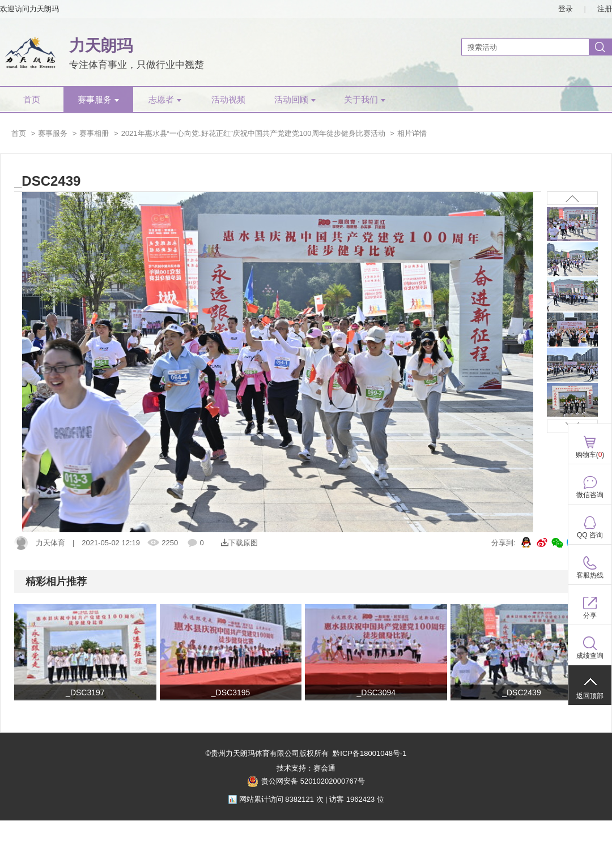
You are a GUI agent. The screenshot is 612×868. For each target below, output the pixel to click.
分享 (590, 615)
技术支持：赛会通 (306, 768)
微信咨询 (590, 495)
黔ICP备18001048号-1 (369, 753)
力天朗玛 (101, 46)
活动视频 (228, 100)
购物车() (590, 455)
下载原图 (239, 543)
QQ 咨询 (590, 535)
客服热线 (590, 575)
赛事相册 (94, 133)
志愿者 (165, 100)
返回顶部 (590, 696)
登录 (566, 9)
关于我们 (365, 100)
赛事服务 (98, 100)
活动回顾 (295, 100)
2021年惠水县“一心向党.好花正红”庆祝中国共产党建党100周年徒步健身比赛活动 (253, 133)
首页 (32, 100)
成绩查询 (590, 656)
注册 (605, 9)
